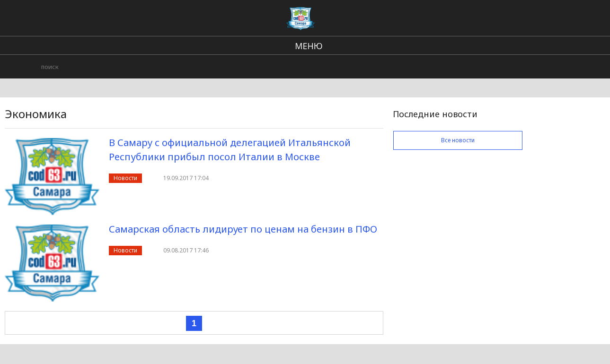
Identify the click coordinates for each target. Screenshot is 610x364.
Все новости (458, 140)
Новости (125, 178)
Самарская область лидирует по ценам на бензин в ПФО (243, 229)
